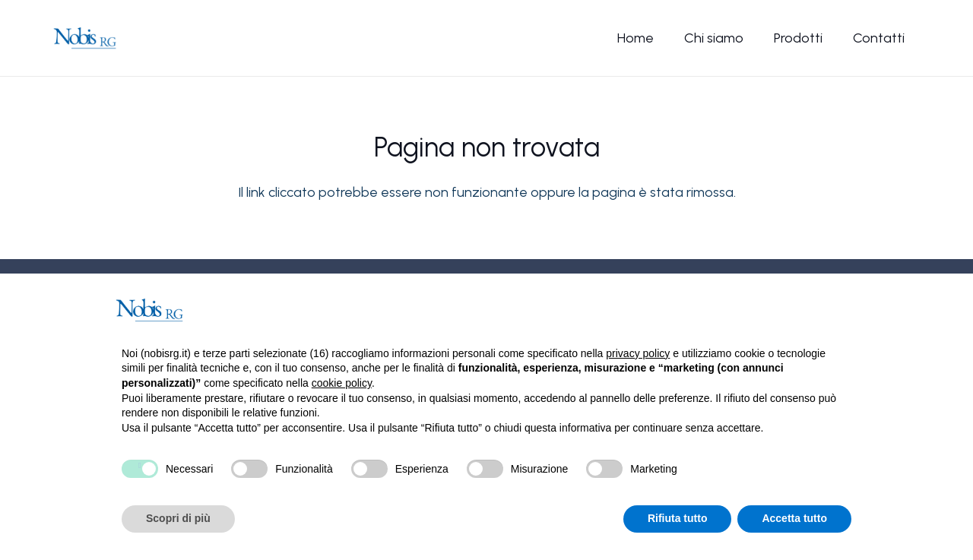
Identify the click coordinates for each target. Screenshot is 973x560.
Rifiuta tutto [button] (678, 518)
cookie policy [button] (342, 383)
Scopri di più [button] (178, 518)
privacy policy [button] (638, 353)
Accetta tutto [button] (794, 518)
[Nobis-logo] (85, 38)
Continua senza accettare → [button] (776, 310)
